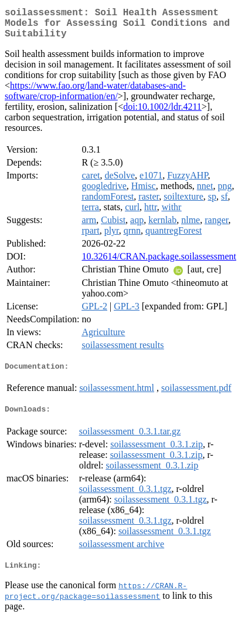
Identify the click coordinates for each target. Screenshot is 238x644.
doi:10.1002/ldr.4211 (162, 114)
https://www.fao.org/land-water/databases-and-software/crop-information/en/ (95, 98)
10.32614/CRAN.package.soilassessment (159, 263)
